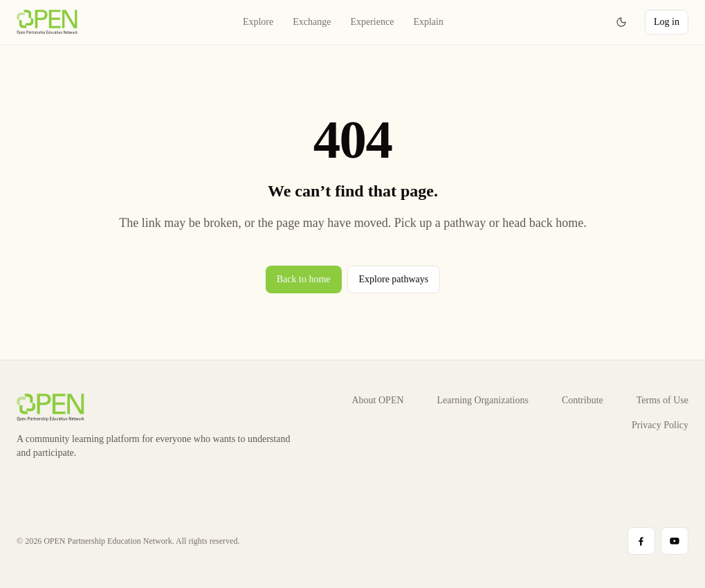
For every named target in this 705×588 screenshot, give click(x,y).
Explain (428, 24)
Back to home (303, 279)
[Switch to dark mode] (621, 22)
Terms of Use (662, 400)
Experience (372, 24)
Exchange (312, 24)
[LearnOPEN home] (47, 22)
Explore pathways (393, 279)
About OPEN (378, 400)
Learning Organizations (483, 400)
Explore (258, 24)
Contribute (583, 400)
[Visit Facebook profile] (641, 541)
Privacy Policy (660, 425)
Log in (667, 22)
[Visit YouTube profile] (675, 541)
